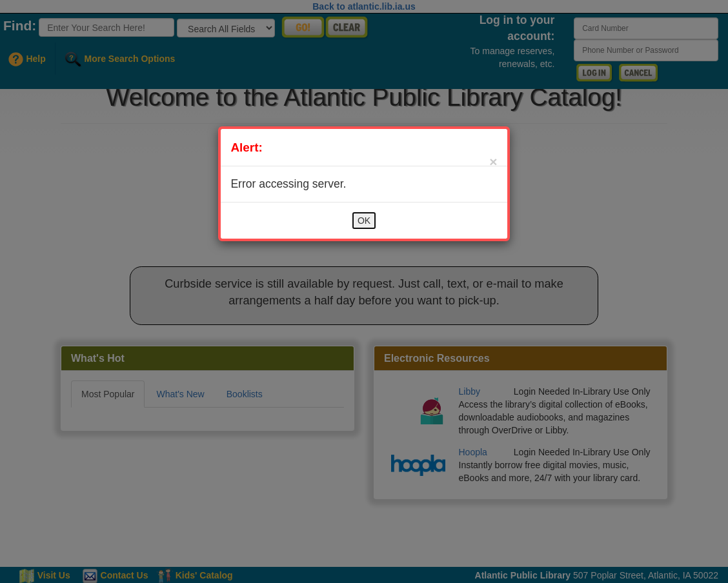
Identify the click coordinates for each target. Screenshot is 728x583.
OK (364, 221)
